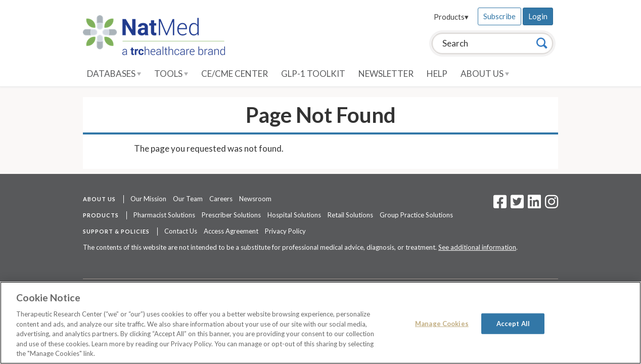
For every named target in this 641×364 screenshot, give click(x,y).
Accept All (513, 323)
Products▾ (451, 17)
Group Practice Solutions (416, 215)
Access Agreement (231, 231)
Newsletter (386, 74)
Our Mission (148, 199)
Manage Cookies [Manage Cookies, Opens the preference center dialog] (442, 323)
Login (538, 16)
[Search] (542, 43)
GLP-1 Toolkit (313, 74)
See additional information (477, 247)
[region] (320, 323)
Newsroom (255, 199)
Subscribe (499, 16)
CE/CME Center (235, 74)
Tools (171, 74)
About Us (485, 74)
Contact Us (181, 231)
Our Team (188, 199)
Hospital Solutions (294, 215)
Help (437, 74)
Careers (221, 199)
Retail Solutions (350, 215)
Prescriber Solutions (231, 215)
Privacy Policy (285, 231)
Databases (114, 74)
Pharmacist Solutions (164, 215)
